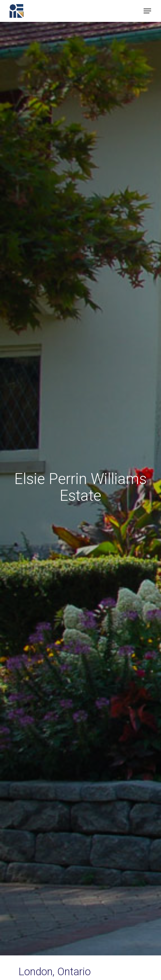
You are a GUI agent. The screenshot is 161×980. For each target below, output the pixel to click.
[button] (147, 11)
